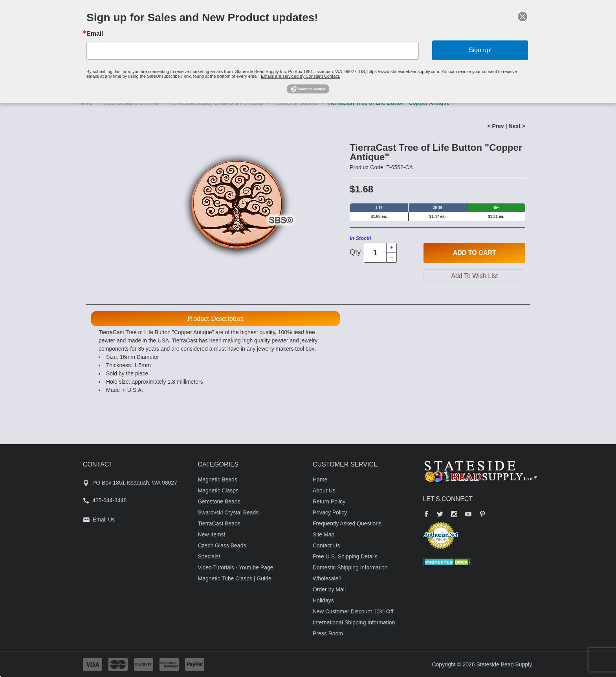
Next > (517, 126)
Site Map (324, 534)
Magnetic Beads (218, 479)
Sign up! (480, 50)
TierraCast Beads (219, 523)
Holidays (323, 600)
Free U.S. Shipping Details (345, 556)
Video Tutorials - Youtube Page (236, 567)
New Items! (212, 534)
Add (475, 253)
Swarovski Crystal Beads (228, 512)
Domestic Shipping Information (350, 567)
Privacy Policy (330, 512)
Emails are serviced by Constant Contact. (301, 76)
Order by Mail (329, 589)
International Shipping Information (354, 622)
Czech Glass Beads (222, 545)
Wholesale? (327, 578)
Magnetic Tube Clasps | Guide (235, 578)
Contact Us (326, 545)
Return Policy (329, 501)
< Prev (495, 126)
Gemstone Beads (219, 501)
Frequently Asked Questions (347, 523)
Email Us (104, 520)
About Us (324, 490)
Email (95, 34)
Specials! (209, 556)
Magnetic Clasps (218, 490)
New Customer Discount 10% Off (353, 611)
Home (320, 479)
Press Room (328, 633)
